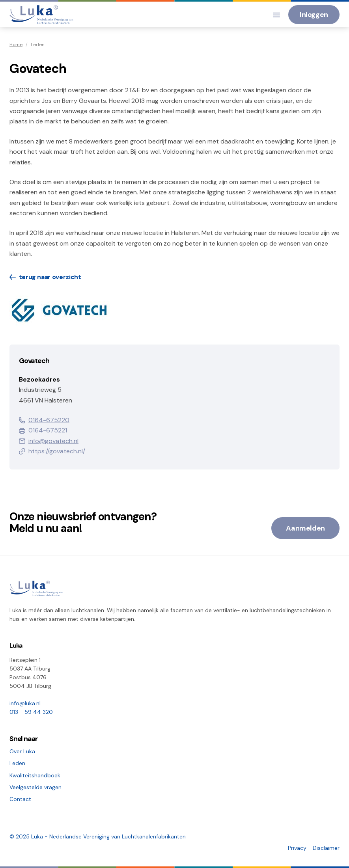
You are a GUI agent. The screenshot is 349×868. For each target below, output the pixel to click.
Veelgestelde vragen (35, 787)
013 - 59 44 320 (31, 712)
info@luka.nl (25, 703)
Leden (17, 763)
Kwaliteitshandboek (35, 775)
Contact (20, 799)
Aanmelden (305, 528)
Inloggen (314, 15)
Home (16, 45)
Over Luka (22, 751)
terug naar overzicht (45, 277)
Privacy (297, 848)
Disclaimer (326, 848)
